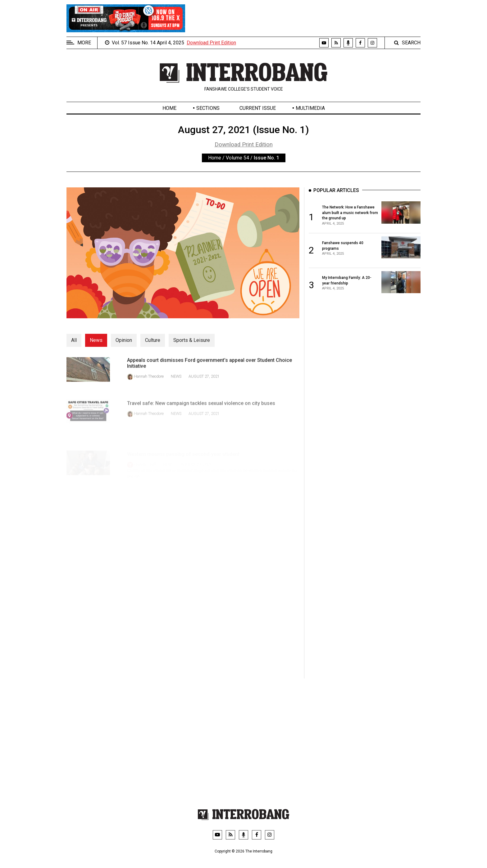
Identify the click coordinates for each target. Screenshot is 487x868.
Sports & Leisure (192, 340)
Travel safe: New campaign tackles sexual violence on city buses (201, 413)
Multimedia (310, 108)
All (74, 340)
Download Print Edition (211, 43)
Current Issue (258, 108)
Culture (153, 340)
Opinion (124, 340)
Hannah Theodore (149, 381)
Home (169, 108)
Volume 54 (237, 158)
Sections (208, 108)
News (96, 340)
